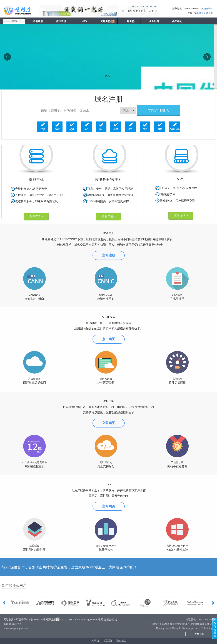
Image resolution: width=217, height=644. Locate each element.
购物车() (208, 8)
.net (116, 129)
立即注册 (109, 255)
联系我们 (109, 641)
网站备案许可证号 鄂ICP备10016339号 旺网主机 (30, 620)
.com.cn (174, 129)
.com (57, 129)
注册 (211, 13)
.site (159, 129)
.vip (145, 129)
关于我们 (96, 641)
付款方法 (121, 641)
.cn (86, 129)
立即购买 (109, 423)
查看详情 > (36, 216)
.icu (101, 129)
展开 (214, 628)
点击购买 (109, 339)
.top (42, 129)
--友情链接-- (200, 634)
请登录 (202, 13)
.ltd (130, 129)
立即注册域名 (158, 110)
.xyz (72, 129)
